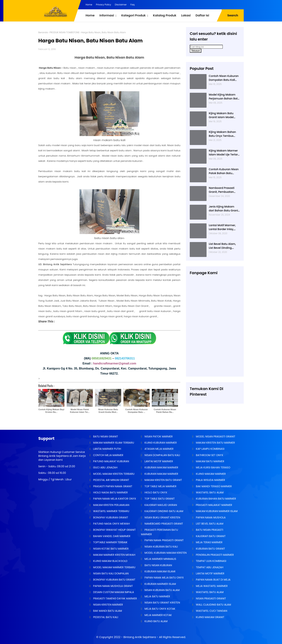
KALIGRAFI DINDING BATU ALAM (164, 511)
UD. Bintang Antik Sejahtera (55, 264)
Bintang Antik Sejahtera (140, 637)
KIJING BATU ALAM (156, 621)
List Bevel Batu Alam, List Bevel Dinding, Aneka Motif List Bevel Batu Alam (223, 246)
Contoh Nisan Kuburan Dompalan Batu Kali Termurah (224, 78)
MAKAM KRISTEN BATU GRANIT (163, 480)
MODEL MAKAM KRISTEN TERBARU (113, 474)
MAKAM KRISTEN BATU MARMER (215, 443)
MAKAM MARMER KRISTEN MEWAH (114, 555)
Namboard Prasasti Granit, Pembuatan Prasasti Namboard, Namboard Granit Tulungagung (222, 190)
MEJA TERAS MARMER (209, 542)
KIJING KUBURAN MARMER (160, 443)
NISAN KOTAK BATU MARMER (110, 549)
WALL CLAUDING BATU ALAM (213, 605)
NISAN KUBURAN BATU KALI (161, 547)
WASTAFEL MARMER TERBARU (111, 511)
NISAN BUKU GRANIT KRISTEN (162, 517)
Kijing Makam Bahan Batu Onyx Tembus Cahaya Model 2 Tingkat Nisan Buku (222, 134)
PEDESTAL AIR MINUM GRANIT (111, 480)
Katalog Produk (165, 15)
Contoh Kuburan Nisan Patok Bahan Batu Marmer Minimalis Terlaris (224, 171)
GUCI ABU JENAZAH (105, 467)
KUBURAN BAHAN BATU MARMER (216, 499)
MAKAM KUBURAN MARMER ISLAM (216, 511)
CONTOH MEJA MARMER (108, 455)
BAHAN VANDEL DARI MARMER (111, 536)
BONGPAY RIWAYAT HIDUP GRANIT (114, 530)
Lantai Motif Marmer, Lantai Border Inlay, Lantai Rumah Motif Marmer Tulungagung (223, 227)
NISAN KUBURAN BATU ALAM (162, 590)
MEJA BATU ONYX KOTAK (160, 609)
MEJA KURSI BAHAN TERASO (213, 467)
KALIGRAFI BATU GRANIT (210, 536)
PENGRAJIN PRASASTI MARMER (214, 555)
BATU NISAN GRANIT (105, 436)
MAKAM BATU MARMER (210, 461)
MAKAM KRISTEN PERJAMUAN (111, 505)
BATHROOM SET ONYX (209, 455)
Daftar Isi (202, 15)
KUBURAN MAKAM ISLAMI (160, 571)
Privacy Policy (104, 5)
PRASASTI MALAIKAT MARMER (214, 505)
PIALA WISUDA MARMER (210, 480)
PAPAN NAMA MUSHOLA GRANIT (113, 586)
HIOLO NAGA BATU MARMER (110, 492)
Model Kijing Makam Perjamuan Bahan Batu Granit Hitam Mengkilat (224, 97)
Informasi (107, 15)
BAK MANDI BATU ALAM (107, 611)
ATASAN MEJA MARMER (159, 449)
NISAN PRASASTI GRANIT (211, 598)
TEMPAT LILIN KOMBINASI (211, 561)
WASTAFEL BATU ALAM (209, 492)
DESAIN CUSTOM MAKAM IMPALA (113, 592)
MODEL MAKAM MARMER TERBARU (114, 567)
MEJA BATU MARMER (157, 596)
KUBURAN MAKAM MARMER (161, 467)
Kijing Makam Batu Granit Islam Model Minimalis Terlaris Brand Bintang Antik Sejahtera (222, 115)
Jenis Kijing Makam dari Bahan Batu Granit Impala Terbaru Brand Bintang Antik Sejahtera (224, 209)
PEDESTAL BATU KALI (105, 617)
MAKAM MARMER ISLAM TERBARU (113, 443)
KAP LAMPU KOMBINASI (210, 449)
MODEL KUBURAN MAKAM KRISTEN (165, 553)
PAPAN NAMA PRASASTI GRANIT (164, 540)
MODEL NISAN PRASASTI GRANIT (215, 436)
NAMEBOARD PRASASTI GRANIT (163, 524)
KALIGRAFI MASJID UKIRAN (160, 505)
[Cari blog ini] (206, 47)
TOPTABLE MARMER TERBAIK (110, 542)
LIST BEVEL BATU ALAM (209, 524)
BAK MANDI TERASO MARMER (213, 486)
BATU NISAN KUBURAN (158, 565)
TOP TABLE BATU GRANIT (159, 499)
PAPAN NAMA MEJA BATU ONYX (164, 578)
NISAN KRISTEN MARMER (108, 605)
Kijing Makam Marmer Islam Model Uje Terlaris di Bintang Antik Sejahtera (224, 153)
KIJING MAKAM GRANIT (210, 617)
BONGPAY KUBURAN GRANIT (110, 517)
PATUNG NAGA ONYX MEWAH (111, 524)
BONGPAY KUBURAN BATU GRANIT (114, 580)
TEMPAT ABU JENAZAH (209, 567)
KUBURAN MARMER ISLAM (160, 584)
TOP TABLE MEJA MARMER (160, 486)
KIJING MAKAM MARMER (210, 474)
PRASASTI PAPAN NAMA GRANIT (112, 486)
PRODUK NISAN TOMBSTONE (64, 32)
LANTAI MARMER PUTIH (107, 449)
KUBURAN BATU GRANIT (210, 549)
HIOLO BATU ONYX (155, 492)
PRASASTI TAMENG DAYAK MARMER (115, 598)
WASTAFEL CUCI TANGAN (211, 611)
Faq (132, 5)
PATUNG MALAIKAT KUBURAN (111, 461)
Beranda (43, 32)
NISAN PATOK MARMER (158, 436)
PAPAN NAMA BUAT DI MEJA (213, 580)
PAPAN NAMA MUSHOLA (210, 517)
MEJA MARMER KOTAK (158, 615)
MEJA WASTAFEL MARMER (211, 586)
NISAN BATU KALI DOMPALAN (111, 573)
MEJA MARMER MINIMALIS (160, 559)
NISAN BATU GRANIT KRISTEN (162, 603)
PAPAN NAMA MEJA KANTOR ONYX (114, 499)
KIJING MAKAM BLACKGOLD (110, 561)
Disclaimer (121, 5)
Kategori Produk (133, 15)
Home (89, 5)
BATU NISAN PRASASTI (209, 530)
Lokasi (186, 15)
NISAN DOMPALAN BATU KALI (162, 455)
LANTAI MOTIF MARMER (158, 461)
